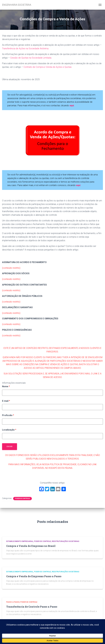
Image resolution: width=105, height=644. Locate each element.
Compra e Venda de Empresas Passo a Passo (34, 576)
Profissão (8, 415)
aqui (78, 185)
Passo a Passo (13, 602)
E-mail (6, 401)
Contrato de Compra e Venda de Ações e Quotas (48, 67)
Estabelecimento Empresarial (20, 541)
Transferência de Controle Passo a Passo (32, 607)
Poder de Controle (22, 498)
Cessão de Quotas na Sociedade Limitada (31, 58)
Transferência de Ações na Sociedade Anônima (25, 49)
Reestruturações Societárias (66, 541)
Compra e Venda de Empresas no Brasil (31, 546)
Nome (6, 386)
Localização (9, 430)
